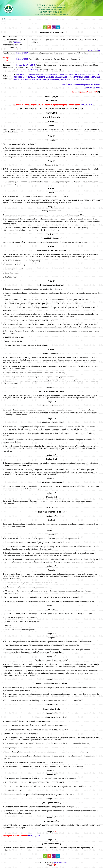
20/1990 (17, 42)
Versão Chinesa (94, 50)
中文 (92, 2)
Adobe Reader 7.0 (60, 862)
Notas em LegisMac (92, 87)
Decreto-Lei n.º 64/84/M (26, 65)
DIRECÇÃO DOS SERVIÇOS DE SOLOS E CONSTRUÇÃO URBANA (66, 79)
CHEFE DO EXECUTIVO (32, 79)
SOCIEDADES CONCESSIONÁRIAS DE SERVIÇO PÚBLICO (38, 75)
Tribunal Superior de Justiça (28, 70)
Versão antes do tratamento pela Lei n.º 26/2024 (81, 85)
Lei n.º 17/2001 (22, 59)
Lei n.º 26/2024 (22, 53)
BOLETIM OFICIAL (10, 37)
